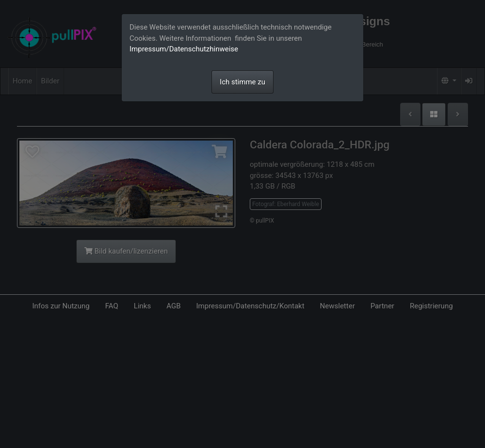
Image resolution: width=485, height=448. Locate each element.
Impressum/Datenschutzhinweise (184, 49)
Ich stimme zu (242, 82)
